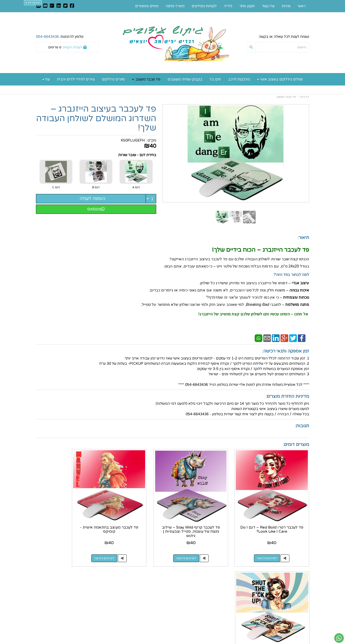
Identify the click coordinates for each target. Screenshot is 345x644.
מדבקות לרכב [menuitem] (239, 79)
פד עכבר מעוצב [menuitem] (146, 79)
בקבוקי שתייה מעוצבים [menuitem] (185, 79)
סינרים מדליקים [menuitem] (113, 79)
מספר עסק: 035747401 (220, 594)
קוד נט (165, 641)
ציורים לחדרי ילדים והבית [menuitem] (76, 79)
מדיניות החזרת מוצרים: (287, 396)
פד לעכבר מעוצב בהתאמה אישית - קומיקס (138, 518)
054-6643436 (47, 37)
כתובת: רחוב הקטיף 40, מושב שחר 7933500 (212, 587)
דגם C (56, 187)
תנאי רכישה (230, 605)
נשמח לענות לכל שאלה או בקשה (284, 37)
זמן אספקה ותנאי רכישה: (286, 351)
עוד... (94, 572)
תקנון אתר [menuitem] (247, 6)
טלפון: (234, 599)
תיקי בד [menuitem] (215, 79)
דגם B (96, 187)
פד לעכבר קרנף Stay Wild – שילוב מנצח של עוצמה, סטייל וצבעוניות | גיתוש (208, 520)
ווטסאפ (96, 209)
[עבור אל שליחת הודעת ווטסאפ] (339, 638)
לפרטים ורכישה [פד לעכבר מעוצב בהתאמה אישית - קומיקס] (133, 547)
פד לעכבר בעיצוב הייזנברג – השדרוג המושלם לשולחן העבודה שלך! (96, 118)
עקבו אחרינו (158, 572)
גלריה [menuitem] (228, 6)
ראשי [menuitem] (302, 6)
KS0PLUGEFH (133, 140)
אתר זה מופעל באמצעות (173, 641)
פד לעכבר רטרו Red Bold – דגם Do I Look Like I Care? (278, 518)
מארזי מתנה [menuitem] (175, 6)
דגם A (136, 187)
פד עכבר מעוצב (286, 97)
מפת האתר (298, 572)
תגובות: (302, 426)
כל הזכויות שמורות (295, 622)
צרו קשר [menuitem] (268, 6)
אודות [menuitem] (286, 6)
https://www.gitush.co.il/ (149, 579)
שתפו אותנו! (160, 589)
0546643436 (218, 599)
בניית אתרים (154, 641)
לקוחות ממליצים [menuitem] (204, 6)
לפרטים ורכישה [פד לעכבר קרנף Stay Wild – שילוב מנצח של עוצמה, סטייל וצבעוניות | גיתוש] (203, 547)
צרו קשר (231, 572)
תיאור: (303, 238)
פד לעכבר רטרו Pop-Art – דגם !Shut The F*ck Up (67, 518)
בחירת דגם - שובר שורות (137, 155)
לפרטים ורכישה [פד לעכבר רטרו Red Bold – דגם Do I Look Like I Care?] (273, 547)
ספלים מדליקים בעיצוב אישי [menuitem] (280, 79)
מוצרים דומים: (296, 445)
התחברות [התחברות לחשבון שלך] (33, 3)
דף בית (305, 97)
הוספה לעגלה (92, 199)
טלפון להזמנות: (60, 37)
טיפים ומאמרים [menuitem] (147, 6)
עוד (46, 79)
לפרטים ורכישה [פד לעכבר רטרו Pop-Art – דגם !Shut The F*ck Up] (63, 547)
